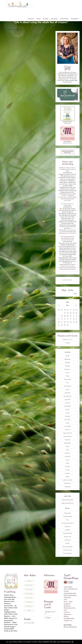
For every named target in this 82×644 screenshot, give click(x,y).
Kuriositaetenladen (68, 547)
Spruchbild (68, 457)
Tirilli (65, 600)
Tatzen (68, 463)
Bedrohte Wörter (68, 143)
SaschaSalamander (70, 593)
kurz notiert (68, 420)
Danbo (68, 376)
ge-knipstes (68, 393)
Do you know (68, 379)
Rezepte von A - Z (68, 340)
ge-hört (68, 390)
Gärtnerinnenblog (68, 517)
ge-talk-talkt (68, 406)
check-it (68, 373)
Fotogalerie (75, 19)
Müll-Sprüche (68, 443)
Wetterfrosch (68, 483)
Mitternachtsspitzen (70, 595)
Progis (68, 450)
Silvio (68, 520)
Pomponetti (68, 527)
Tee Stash (68, 467)
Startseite (31, 19)
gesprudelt (68, 400)
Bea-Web (68, 363)
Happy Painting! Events (68, 503)
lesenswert (68, 430)
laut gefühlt (68, 426)
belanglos (68, 366)
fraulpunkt (67, 604)
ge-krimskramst (68, 396)
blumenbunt (68, 369)
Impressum (54, 19)
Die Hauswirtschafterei (68, 523)
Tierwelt (68, 470)
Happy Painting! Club (68, 500)
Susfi (65, 610)
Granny (68, 413)
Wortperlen (67, 598)
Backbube (68, 530)
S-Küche (68, 543)
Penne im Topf (68, 537)
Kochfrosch (68, 540)
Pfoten (68, 447)
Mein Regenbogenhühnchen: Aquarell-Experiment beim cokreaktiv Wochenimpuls (68, 238)
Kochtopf (68, 416)
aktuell (68, 356)
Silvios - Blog (68, 602)
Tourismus (68, 473)
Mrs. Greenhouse (68, 553)
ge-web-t (68, 410)
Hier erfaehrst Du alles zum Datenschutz (55, 642)
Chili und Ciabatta (68, 533)
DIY (68, 383)
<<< (59, 305)
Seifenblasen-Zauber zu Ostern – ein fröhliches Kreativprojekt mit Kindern (68, 169)
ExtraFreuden (68, 386)
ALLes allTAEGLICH (71, 589)
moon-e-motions (68, 436)
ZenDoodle (68, 487)
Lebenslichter (68, 587)
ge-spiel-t (68, 403)
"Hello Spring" (68, 123)
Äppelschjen (68, 359)
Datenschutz (64, 19)
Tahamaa (67, 612)
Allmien (66, 616)
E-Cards (68, 343)
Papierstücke (68, 513)
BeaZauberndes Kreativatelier (68, 233)
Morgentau (67, 614)
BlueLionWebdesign (70, 627)
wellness (68, 477)
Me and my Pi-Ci (68, 433)
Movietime (68, 440)
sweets (68, 460)
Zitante (66, 591)
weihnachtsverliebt (68, 480)
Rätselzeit (68, 453)
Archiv (39, 19)
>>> (76, 305)
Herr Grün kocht (68, 550)
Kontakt (46, 19)
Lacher (68, 423)
